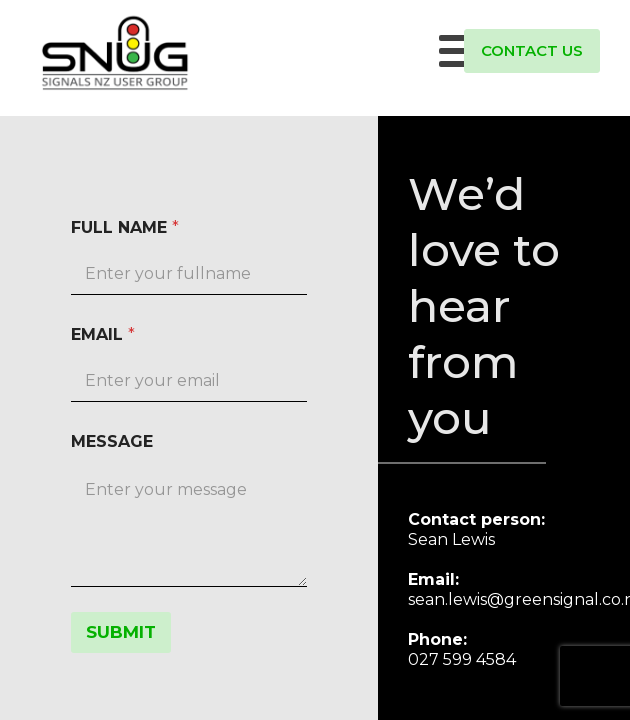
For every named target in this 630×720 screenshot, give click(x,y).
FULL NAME (125, 227)
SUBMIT (121, 632)
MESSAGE (112, 441)
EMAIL (103, 334)
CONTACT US (532, 50)
